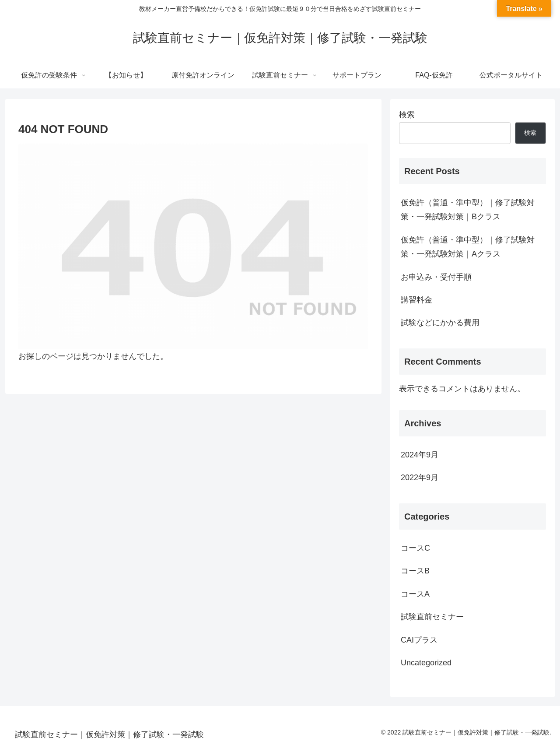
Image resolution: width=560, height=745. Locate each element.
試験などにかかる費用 (440, 323)
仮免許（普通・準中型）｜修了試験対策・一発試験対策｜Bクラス (468, 210)
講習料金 (416, 300)
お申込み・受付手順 (436, 277)
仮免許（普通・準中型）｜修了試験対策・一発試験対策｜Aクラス (468, 247)
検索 (407, 115)
